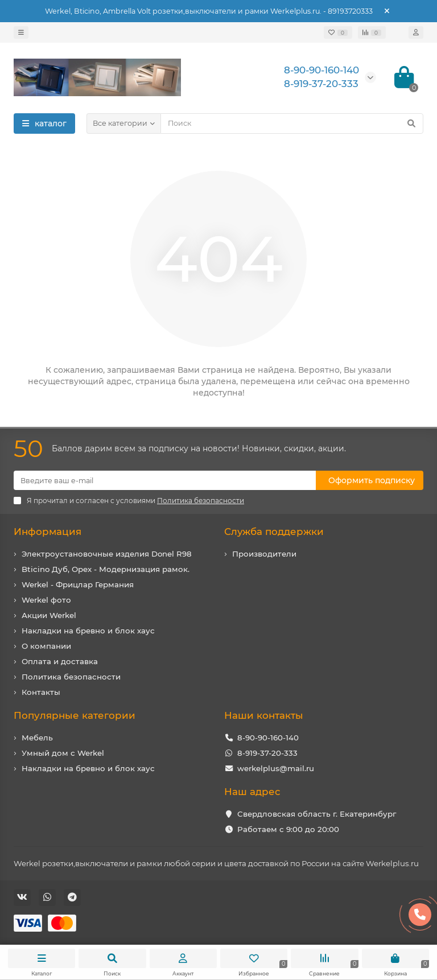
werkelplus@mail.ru (276, 768)
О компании (46, 646)
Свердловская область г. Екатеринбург (317, 814)
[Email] (165, 480)
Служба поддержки (274, 532)
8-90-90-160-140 (268, 738)
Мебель (37, 738)
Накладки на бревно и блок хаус (88, 631)
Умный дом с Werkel (63, 753)
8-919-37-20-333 (267, 753)
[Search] (292, 123)
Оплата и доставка (60, 661)
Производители (264, 554)
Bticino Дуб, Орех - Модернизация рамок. (106, 569)
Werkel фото (46, 600)
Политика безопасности (71, 677)
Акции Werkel (49, 615)
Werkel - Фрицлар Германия (78, 584)
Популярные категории (75, 715)
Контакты (41, 692)
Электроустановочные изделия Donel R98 (107, 554)
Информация (48, 532)
